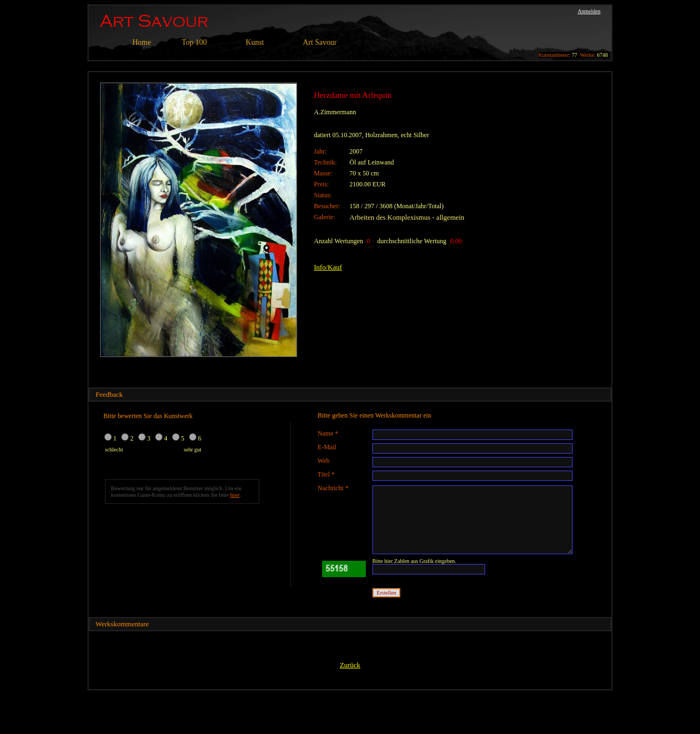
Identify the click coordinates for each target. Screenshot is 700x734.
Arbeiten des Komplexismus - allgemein (407, 217)
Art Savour (320, 42)
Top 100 (194, 42)
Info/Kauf (328, 267)
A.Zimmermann (335, 112)
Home (142, 42)
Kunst (255, 42)
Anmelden (589, 11)
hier (235, 495)
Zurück (350, 665)
